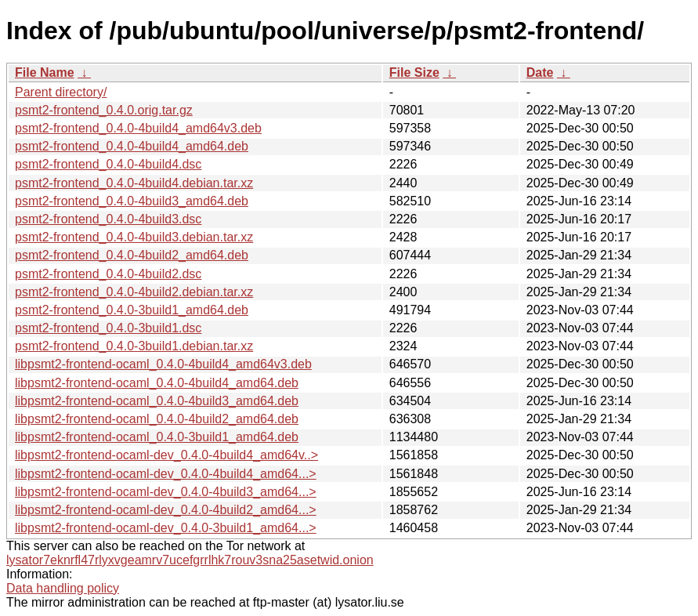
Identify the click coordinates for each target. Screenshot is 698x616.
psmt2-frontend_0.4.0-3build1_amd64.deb (132, 310)
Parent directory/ (61, 92)
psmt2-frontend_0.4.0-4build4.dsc (108, 164)
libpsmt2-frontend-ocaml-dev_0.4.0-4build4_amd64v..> (166, 455)
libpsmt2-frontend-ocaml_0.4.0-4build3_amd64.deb (157, 401)
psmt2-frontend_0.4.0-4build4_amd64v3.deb (138, 128)
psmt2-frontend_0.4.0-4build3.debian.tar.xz (134, 237)
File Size (414, 72)
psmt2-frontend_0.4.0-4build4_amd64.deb (132, 146)
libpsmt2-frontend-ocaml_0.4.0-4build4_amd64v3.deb (163, 364)
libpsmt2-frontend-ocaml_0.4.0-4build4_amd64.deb (157, 383)
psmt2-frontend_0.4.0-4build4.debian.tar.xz (134, 183)
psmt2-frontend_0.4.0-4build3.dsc (108, 219)
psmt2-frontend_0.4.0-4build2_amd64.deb (132, 255)
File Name (45, 72)
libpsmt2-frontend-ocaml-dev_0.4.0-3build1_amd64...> (166, 528)
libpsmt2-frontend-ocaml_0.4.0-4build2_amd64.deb (157, 419)
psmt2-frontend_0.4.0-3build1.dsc (108, 328)
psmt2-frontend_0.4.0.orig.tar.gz (104, 110)
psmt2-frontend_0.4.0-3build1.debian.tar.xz (134, 346)
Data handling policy (63, 588)
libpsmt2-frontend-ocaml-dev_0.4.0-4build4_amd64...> (166, 474)
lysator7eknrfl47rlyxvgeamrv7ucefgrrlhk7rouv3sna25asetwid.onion (190, 560)
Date (540, 72)
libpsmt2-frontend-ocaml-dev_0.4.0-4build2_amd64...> (166, 510)
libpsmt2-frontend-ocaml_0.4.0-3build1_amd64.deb (157, 437)
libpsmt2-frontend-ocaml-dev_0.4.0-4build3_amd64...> (166, 492)
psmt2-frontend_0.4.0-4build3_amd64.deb (132, 201)
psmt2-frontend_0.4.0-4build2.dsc (108, 274)
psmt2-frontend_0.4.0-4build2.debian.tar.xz (134, 292)
